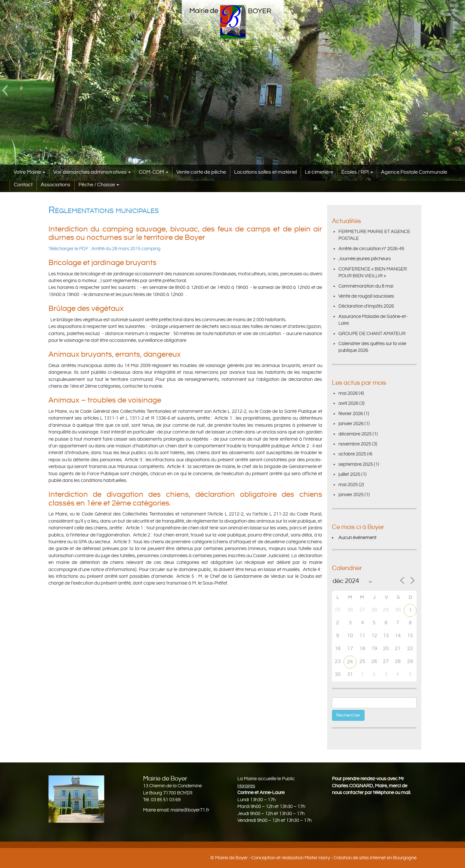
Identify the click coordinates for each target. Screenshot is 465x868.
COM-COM (154, 172)
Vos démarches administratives (92, 172)
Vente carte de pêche (201, 172)
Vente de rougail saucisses (366, 296)
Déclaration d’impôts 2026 (366, 306)
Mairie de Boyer (231, 858)
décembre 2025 (355, 434)
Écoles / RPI (357, 172)
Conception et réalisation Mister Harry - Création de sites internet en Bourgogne (334, 858)
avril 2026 (348, 403)
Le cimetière (319, 172)
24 (350, 662)
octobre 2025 (352, 454)
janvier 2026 (351, 424)
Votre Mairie (29, 172)
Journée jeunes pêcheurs (365, 259)
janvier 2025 (351, 495)
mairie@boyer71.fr (190, 810)
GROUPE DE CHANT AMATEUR (372, 334)
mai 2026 (348, 393)
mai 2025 (348, 485)
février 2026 (351, 414)
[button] (5, 90)
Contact (23, 185)
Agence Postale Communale (414, 172)
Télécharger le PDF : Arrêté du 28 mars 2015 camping (104, 249)
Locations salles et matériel (265, 172)
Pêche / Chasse (99, 185)
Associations (56, 185)
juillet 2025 (349, 474)
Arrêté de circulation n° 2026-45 (371, 249)
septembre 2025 (356, 464)
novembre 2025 (355, 444)
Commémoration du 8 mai (366, 286)
